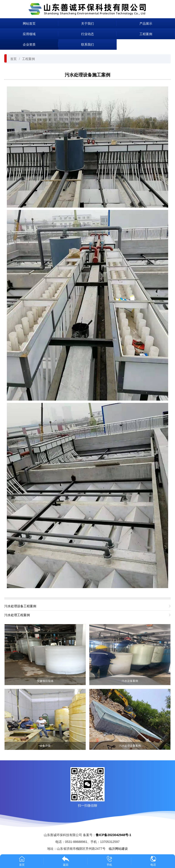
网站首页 (29, 23)
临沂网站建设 (118, 849)
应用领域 (29, 34)
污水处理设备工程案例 (20, 606)
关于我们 (87, 23)
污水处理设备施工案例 (87, 75)
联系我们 (87, 44)
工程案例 (146, 34)
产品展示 (146, 23)
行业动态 (87, 34)
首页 (13, 59)
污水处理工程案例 (17, 615)
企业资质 (29, 44)
